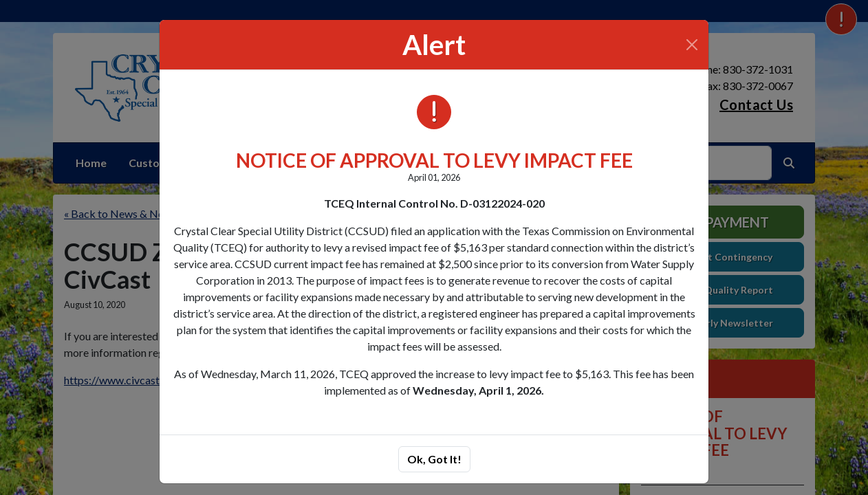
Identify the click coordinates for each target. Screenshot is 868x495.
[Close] (692, 45)
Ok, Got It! (434, 459)
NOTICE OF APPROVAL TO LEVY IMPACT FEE (434, 160)
